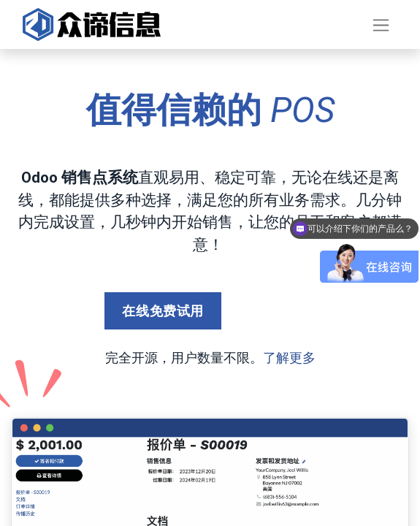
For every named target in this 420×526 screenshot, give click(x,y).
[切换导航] (381, 24)
